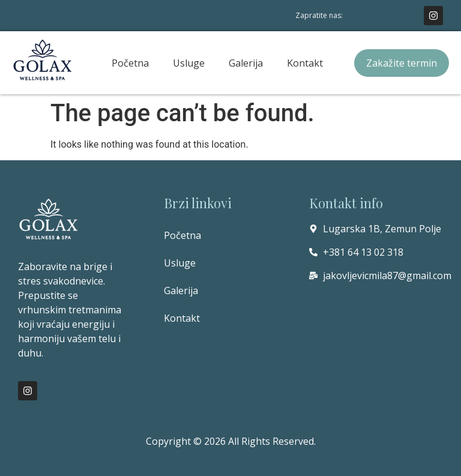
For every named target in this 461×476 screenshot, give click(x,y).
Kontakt (305, 63)
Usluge (189, 63)
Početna (130, 63)
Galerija (246, 63)
